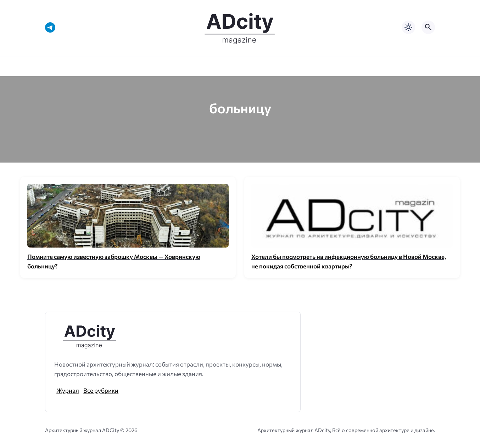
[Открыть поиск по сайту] (428, 27)
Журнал (68, 390)
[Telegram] (50, 27)
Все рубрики (101, 390)
